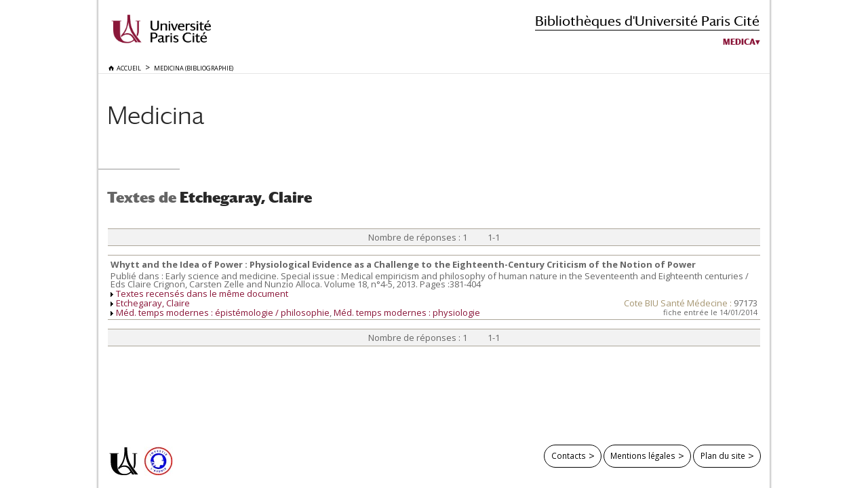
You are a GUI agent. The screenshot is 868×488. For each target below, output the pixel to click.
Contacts (569, 455)
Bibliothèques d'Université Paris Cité (647, 21)
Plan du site (723, 455)
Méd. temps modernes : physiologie (407, 312)
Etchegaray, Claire (153, 303)
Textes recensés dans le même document (202, 293)
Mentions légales (643, 455)
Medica (739, 42)
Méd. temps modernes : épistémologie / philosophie (223, 312)
